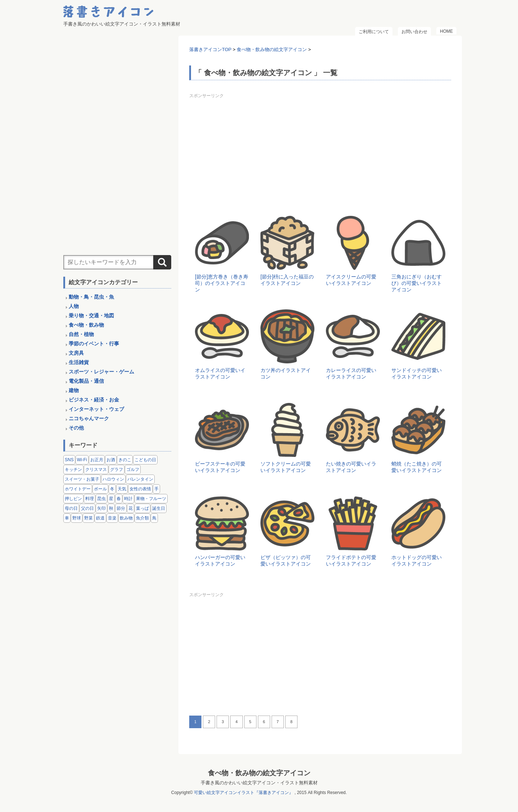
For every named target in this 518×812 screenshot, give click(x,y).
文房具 (76, 353)
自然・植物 (81, 334)
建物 (74, 390)
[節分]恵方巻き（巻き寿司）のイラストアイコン (222, 283)
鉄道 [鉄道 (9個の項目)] (100, 518)
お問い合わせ (414, 32)
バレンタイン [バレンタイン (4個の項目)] (140, 479)
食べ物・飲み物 (86, 325)
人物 (74, 306)
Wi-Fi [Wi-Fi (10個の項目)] (82, 460)
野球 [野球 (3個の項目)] (77, 518)
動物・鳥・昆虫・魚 (91, 297)
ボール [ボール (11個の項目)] (100, 489)
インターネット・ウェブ (96, 409)
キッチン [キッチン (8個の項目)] (73, 469)
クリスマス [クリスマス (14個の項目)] (96, 469)
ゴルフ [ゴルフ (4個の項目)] (133, 469)
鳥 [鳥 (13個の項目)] (154, 518)
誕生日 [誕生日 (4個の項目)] (159, 508)
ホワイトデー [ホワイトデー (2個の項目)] (78, 489)
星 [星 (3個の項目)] (111, 499)
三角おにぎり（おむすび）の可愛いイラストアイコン (417, 283)
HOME (446, 31)
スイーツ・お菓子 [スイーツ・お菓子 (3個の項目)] (82, 479)
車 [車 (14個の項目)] (67, 518)
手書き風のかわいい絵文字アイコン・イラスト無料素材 (259, 783)
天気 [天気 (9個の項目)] (122, 489)
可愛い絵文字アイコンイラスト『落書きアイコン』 (244, 793)
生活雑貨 (79, 362)
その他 (76, 428)
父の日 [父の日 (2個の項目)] (87, 508)
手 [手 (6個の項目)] (156, 489)
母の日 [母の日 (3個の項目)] (71, 508)
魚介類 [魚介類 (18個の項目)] (142, 518)
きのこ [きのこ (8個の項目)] (125, 460)
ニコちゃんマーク (89, 418)
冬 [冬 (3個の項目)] (112, 489)
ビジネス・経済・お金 (94, 400)
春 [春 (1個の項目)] (119, 499)
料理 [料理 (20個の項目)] (90, 499)
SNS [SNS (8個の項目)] (69, 460)
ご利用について (374, 32)
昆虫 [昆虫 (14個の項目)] (101, 499)
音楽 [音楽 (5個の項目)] (112, 518)
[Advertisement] (320, 151)
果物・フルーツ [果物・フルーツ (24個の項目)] (151, 499)
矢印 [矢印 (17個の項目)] (101, 508)
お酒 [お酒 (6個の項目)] (111, 460)
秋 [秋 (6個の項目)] (111, 508)
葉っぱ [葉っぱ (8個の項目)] (142, 508)
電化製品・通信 (86, 381)
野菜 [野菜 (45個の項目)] (88, 518)
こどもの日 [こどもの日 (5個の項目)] (145, 460)
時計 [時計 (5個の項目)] (128, 499)
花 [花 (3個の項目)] (131, 508)
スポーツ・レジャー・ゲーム (101, 372)
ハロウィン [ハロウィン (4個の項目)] (113, 479)
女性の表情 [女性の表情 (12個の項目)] (140, 489)
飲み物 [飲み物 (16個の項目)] (126, 518)
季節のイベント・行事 (94, 344)
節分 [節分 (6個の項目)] (121, 508)
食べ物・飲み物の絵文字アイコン (259, 773)
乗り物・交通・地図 (91, 316)
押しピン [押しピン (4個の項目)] (73, 499)
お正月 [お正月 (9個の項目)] (97, 460)
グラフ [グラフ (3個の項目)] (117, 469)
